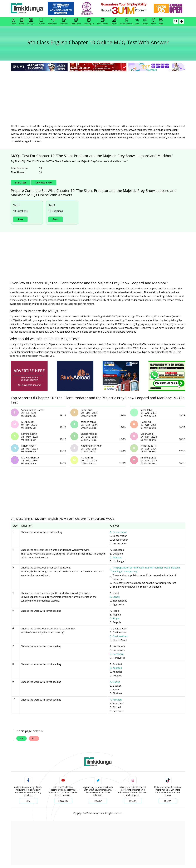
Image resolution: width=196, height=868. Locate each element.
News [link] (22, 21)
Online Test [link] (76, 21)
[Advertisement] (98, 94)
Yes (21, 738)
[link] (61, 9)
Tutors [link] (145, 21)
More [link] (153, 21)
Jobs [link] (137, 21)
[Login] (182, 21)
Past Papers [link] (89, 21)
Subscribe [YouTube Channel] (63, 801)
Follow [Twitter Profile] (98, 801)
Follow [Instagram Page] (133, 801)
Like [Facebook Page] (28, 801)
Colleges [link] (31, 21)
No (34, 738)
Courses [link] (41, 21)
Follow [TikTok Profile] (168, 801)
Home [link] (13, 21)
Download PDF (44, 183)
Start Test (21, 183)
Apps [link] (161, 21)
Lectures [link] (64, 21)
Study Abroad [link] (126, 21)
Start (20, 219)
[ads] (29, 376)
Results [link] (114, 21)
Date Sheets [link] (103, 21)
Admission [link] (52, 21)
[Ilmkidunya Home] (27, 8)
